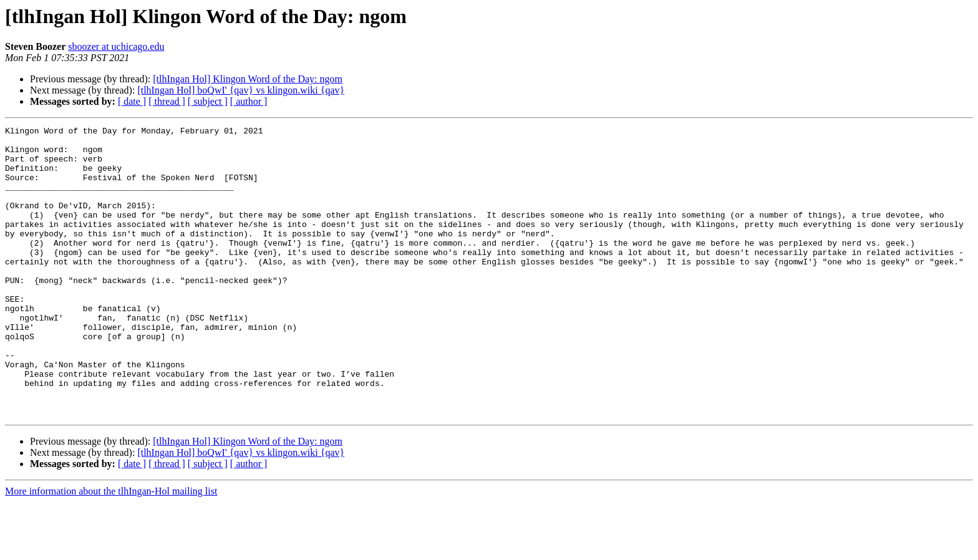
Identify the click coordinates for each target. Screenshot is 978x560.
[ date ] (132, 101)
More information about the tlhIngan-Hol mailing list (111, 549)
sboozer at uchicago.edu (116, 46)
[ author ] (249, 101)
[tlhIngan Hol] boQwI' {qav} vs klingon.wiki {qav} (241, 90)
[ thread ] (167, 101)
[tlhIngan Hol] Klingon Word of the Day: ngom (248, 79)
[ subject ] (208, 101)
